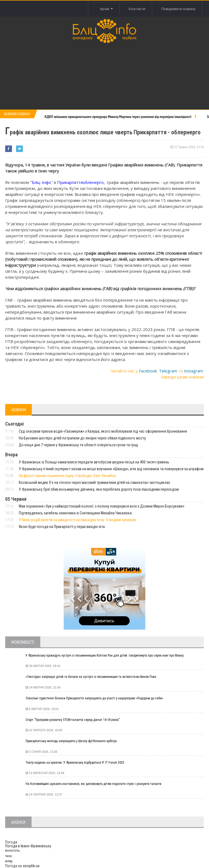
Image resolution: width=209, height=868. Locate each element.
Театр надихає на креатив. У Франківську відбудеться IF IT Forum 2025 (75, 763)
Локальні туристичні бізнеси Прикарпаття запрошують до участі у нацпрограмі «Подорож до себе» (94, 698)
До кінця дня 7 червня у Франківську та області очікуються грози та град (78, 445)
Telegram (168, 371)
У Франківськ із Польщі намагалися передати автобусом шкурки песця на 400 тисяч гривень (94, 462)
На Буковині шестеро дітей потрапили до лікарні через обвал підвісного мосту (82, 438)
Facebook (148, 371)
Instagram (193, 371)
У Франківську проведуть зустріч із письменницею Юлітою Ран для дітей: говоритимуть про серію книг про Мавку (105, 655)
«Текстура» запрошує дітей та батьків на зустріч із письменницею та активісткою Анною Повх (91, 677)
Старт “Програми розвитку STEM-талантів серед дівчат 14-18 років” (73, 720)
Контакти (137, 9)
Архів (106, 9)
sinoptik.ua (31, 866)
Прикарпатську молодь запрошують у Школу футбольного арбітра (71, 741)
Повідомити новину (179, 9)
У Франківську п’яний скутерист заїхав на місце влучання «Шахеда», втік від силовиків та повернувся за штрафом (111, 469)
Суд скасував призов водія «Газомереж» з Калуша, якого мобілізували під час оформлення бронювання (103, 431)
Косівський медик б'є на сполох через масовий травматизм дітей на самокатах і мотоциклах (94, 482)
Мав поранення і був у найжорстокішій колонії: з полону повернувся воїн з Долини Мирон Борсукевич (102, 506)
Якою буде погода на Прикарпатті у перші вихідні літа (62, 527)
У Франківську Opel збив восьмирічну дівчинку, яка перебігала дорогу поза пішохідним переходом (99, 489)
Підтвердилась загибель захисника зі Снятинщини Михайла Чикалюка (75, 513)
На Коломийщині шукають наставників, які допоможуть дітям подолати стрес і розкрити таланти (93, 784)
